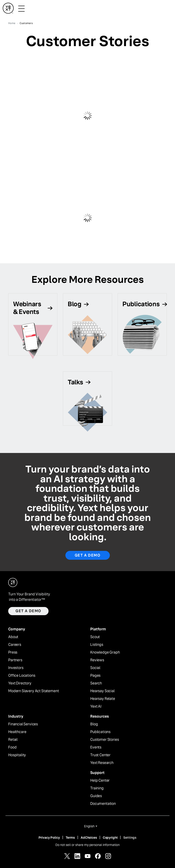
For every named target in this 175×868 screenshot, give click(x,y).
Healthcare (17, 732)
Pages (95, 676)
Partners (15, 660)
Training (97, 788)
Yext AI (96, 706)
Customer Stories (104, 740)
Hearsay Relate (103, 699)
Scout (95, 637)
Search (96, 683)
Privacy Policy (49, 838)
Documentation (103, 804)
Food (12, 747)
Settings (130, 838)
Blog (94, 724)
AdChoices (89, 838)
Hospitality (17, 755)
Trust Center (100, 755)
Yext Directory (20, 683)
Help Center (100, 781)
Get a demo (28, 611)
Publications (100, 732)
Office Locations (22, 676)
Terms (70, 838)
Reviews (97, 660)
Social (95, 668)
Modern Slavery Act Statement (34, 691)
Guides (96, 796)
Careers (15, 645)
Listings (97, 645)
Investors (16, 668)
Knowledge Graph (105, 652)
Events (96, 747)
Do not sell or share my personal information (87, 845)
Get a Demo (88, 555)
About (13, 637)
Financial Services (23, 724)
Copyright (110, 838)
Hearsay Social (102, 691)
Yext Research (102, 763)
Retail (13, 740)
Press (13, 652)
